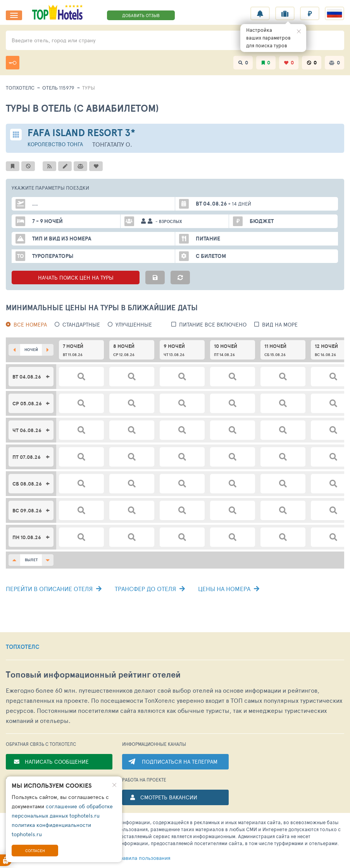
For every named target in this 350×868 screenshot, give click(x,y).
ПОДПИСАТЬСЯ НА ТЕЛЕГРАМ (180, 762)
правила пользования (131, 858)
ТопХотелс (20, 88)
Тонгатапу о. (112, 144)
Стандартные (81, 324)
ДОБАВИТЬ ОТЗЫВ (141, 15)
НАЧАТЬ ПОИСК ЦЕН (76, 278)
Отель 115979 (58, 88)
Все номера (30, 324)
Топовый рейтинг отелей (93, 675)
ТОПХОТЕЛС (23, 647)
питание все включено (213, 324)
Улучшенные (134, 324)
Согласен (35, 851)
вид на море (280, 324)
